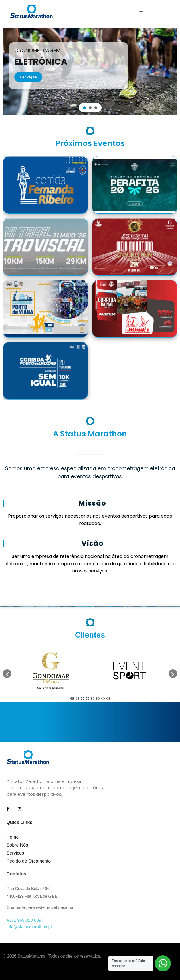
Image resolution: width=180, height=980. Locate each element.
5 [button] (93, 698)
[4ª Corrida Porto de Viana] (45, 309)
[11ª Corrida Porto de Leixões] (45, 371)
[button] (84, 108)
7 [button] (103, 698)
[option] (51, 671)
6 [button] (98, 698)
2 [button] (77, 698)
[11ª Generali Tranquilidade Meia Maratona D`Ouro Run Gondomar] (135, 247)
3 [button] (82, 698)
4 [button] (88, 698)
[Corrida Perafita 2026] (135, 185)
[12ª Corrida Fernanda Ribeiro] (45, 185)
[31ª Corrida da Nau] (135, 309)
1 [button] (72, 698)
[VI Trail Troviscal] (45, 247)
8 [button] (108, 698)
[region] (90, 71)
